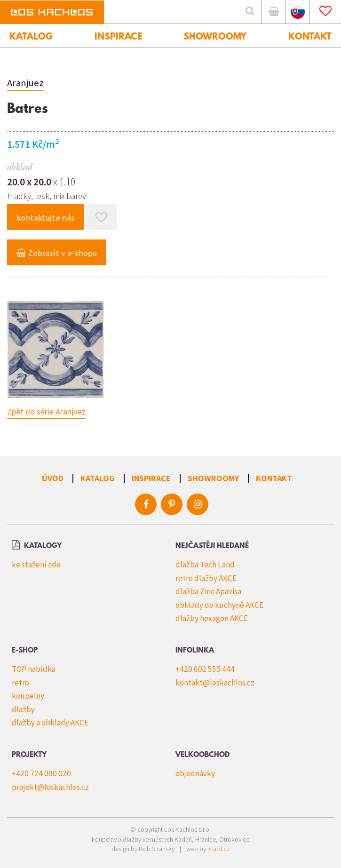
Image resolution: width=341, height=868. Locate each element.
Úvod (53, 478)
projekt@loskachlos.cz (50, 787)
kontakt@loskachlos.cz (215, 683)
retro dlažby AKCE (206, 578)
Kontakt (274, 478)
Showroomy (213, 478)
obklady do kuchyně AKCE (219, 605)
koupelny (28, 696)
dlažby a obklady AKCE (50, 723)
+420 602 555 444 (205, 669)
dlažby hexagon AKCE (212, 618)
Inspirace (151, 478)
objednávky (195, 773)
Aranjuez (25, 83)
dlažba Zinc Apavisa (208, 591)
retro (20, 683)
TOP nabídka (34, 669)
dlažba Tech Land (205, 565)
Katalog (98, 478)
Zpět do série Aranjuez (46, 411)
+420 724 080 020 (41, 773)
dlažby (23, 709)
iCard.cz (219, 849)
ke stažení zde (36, 565)
